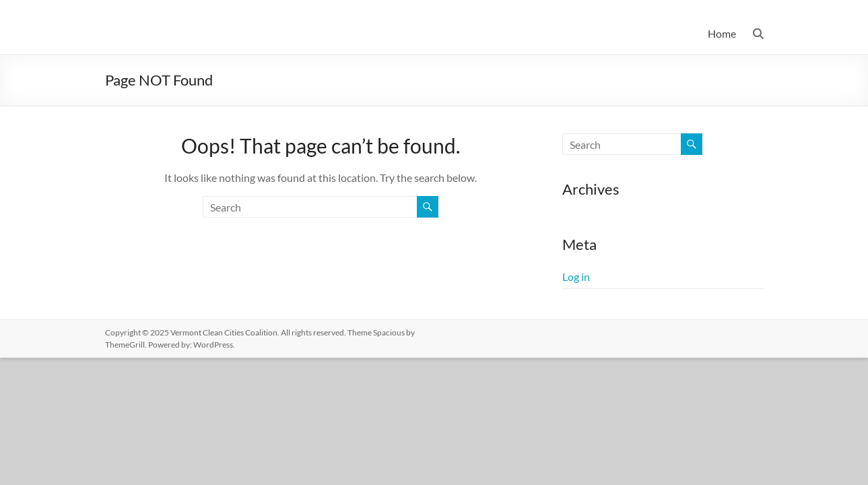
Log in (576, 277)
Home (722, 33)
